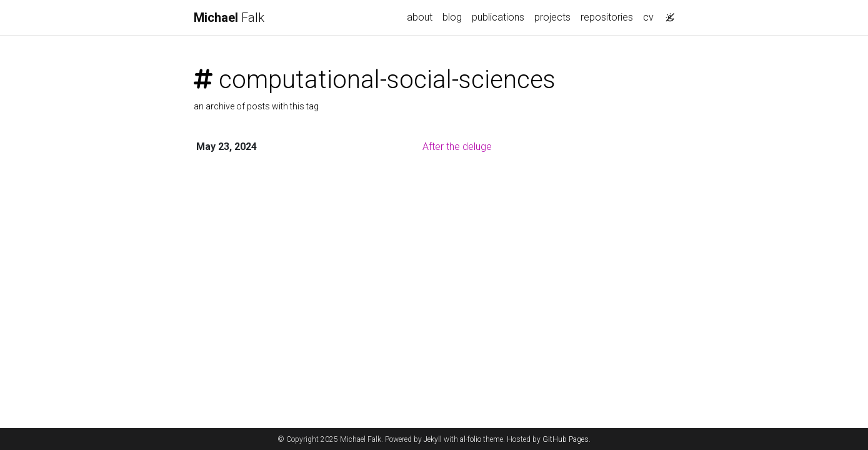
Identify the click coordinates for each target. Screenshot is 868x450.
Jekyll (433, 439)
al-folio (471, 439)
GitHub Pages (566, 439)
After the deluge (457, 147)
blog (452, 17)
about (420, 17)
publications (498, 17)
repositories (607, 17)
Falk (229, 17)
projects (552, 17)
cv (648, 17)
